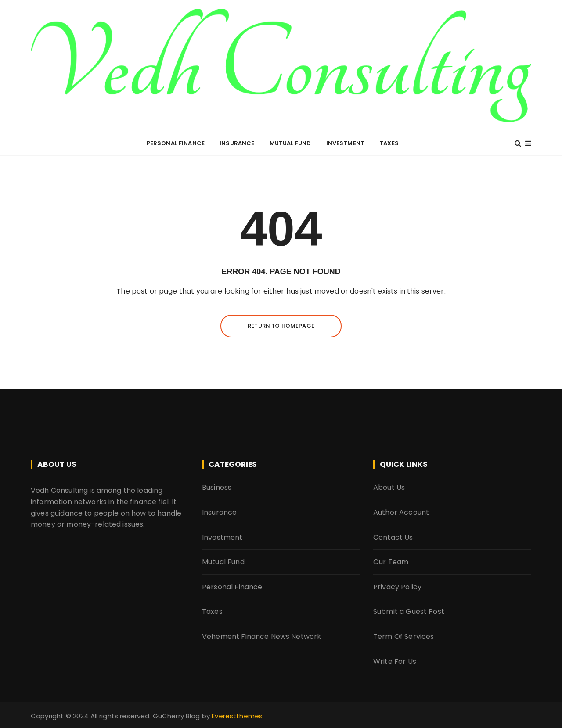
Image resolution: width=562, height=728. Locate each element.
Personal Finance (176, 143)
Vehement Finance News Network (261, 637)
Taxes (389, 143)
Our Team (391, 562)
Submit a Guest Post (409, 611)
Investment (346, 143)
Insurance (237, 143)
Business (217, 487)
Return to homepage (281, 326)
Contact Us (393, 537)
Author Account (401, 512)
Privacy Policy (397, 587)
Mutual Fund (290, 143)
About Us (389, 487)
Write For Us (395, 662)
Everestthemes (237, 716)
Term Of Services (403, 637)
